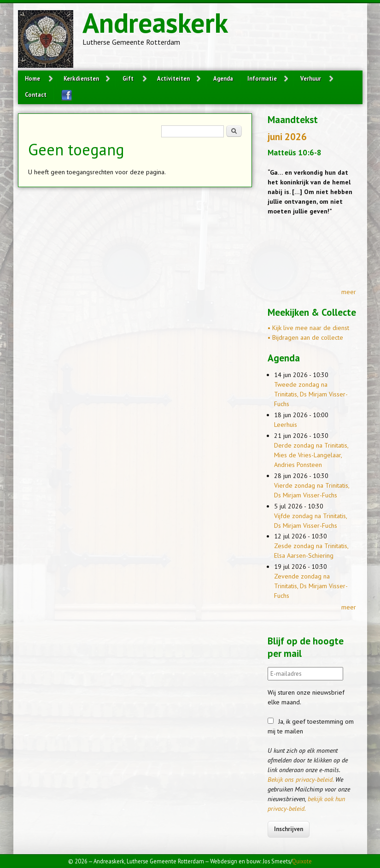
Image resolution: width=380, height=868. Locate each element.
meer (349, 292)
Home (32, 78)
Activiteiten (173, 78)
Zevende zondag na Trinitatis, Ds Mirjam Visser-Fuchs (311, 586)
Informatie (262, 78)
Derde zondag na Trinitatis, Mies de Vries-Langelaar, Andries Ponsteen (311, 455)
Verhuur (311, 78)
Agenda (223, 78)
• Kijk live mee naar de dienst (308, 328)
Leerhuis (286, 425)
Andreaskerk (155, 23)
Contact (36, 94)
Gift (128, 78)
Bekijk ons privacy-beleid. (301, 779)
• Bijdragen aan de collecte (305, 337)
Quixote (302, 861)
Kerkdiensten (81, 78)
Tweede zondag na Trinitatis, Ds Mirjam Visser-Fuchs (311, 394)
